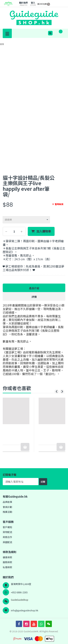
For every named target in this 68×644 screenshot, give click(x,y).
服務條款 (7, 562)
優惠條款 (7, 557)
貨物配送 (7, 532)
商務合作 (7, 537)
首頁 (2, 44)
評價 (34, 297)
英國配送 (7, 542)
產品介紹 (34, 288)
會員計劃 (7, 507)
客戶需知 (7, 527)
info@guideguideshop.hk (25, 610)
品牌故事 (7, 502)
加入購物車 (44, 231)
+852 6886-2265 (19, 592)
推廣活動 (7, 512)
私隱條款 (7, 567)
